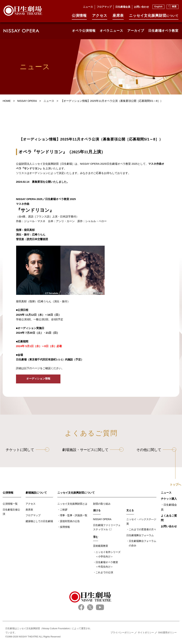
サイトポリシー (146, 633)
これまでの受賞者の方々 (143, 529)
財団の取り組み (102, 504)
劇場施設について (36, 493)
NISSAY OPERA (102, 519)
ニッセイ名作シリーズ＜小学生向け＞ (108, 554)
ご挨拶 (64, 510)
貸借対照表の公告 (70, 521)
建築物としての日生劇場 (39, 521)
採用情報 (65, 527)
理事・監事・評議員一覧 (74, 515)
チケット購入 (169, 499)
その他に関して (149, 450)
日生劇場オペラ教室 (163, 31)
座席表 (118, 17)
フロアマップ (104, 7)
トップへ (175, 485)
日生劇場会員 (123, 7)
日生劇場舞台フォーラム (140, 535)
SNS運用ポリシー (167, 633)
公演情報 (79, 17)
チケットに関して (20, 450)
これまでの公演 (104, 572)
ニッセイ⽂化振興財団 (154, 17)
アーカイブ (136, 31)
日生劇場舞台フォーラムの (143, 544)
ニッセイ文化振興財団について (76, 493)
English (158, 7)
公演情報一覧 (10, 504)
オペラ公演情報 (84, 31)
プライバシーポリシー (122, 633)
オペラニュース (111, 31)
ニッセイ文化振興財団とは (72, 504)
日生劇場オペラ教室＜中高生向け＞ (107, 564)
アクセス (100, 17)
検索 (172, 6)
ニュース (88, 7)
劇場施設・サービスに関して (85, 450)
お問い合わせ (141, 7)
